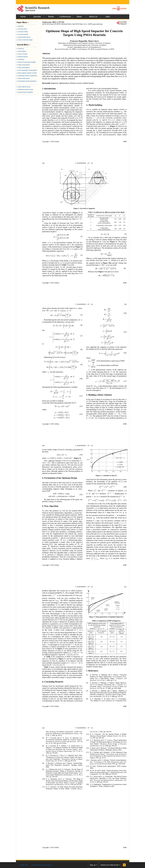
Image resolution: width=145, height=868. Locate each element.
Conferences (65, 17)
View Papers (21, 51)
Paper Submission (23, 65)
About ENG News (23, 78)
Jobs (108, 17)
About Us (93, 17)
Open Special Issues (24, 87)
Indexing (20, 49)
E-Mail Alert (24, 865)
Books (51, 17)
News (79, 17)
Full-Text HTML (22, 32)
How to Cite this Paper (25, 40)
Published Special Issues (25, 90)
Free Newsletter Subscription (27, 70)
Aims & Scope (22, 54)
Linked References (24, 37)
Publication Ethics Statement (27, 76)
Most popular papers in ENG (27, 73)
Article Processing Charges (26, 62)
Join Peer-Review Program (41, 865)
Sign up (93, 865)
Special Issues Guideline (25, 92)
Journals (37, 17)
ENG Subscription (23, 68)
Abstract (20, 26)
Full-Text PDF (22, 29)
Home (23, 17)
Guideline (20, 59)
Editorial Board (22, 57)
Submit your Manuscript (109, 865)
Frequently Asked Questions (27, 81)
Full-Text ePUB (22, 34)
